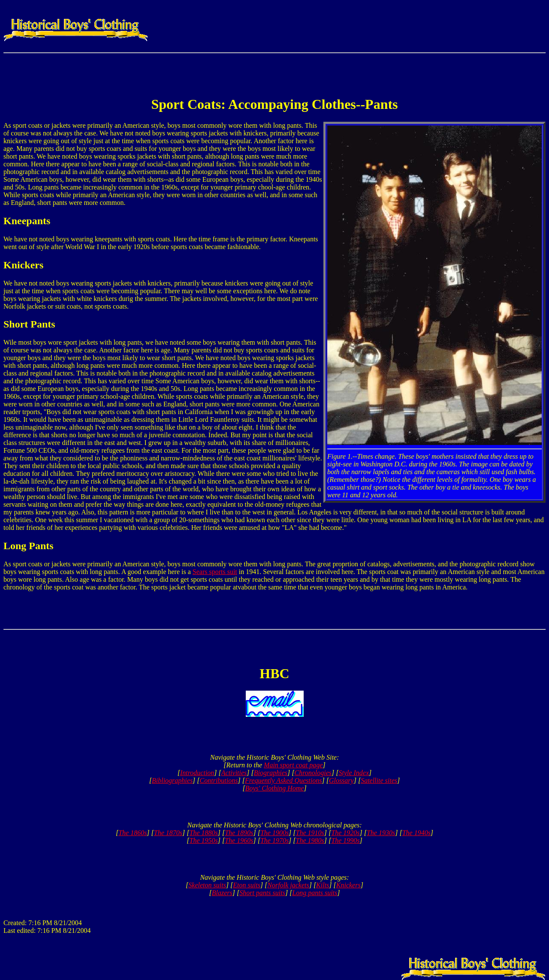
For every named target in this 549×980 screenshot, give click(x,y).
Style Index (354, 773)
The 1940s (416, 833)
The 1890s (239, 833)
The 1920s (345, 833)
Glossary (341, 780)
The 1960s (239, 840)
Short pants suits (262, 893)
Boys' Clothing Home (275, 788)
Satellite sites (379, 780)
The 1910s (310, 833)
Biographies (271, 773)
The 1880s (204, 833)
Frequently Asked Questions (284, 780)
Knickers (348, 885)
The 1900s (274, 833)
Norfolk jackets (288, 885)
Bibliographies (172, 780)
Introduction (197, 773)
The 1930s (381, 833)
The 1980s (310, 840)
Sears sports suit (215, 572)
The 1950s (204, 840)
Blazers (222, 893)
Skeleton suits (207, 885)
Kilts (323, 885)
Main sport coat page (293, 765)
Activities (234, 773)
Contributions (219, 780)
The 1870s (168, 833)
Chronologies (313, 773)
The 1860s (133, 833)
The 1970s (274, 840)
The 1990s (345, 840)
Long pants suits (315, 893)
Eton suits (247, 885)
